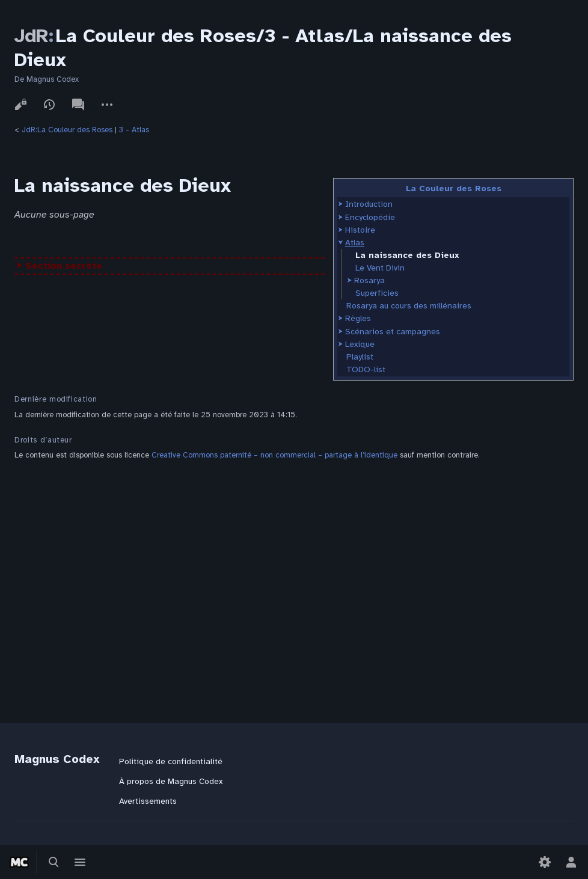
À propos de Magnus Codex (171, 781)
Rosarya (369, 280)
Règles (358, 318)
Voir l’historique (49, 105)
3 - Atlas (134, 130)
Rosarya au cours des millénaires (409, 306)
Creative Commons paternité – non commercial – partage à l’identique (274, 455)
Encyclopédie (370, 217)
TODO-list (366, 369)
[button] (341, 204)
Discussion (78, 105)
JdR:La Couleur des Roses (67, 130)
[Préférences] (545, 862)
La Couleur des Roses (454, 188)
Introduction (369, 204)
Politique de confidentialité (171, 761)
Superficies (377, 293)
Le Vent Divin (380, 268)
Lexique (360, 344)
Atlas (355, 243)
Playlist (360, 357)
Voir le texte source (20, 105)
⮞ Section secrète (59, 266)
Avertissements (148, 801)
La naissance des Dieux (407, 255)
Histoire (360, 230)
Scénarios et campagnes (393, 332)
